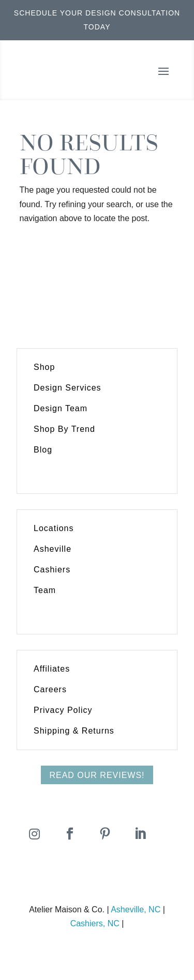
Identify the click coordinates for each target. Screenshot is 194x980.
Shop (44, 367)
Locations (54, 528)
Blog (43, 450)
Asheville (53, 549)
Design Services (68, 388)
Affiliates (52, 669)
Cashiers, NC (95, 923)
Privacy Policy (63, 710)
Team (45, 590)
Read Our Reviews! (97, 775)
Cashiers (52, 570)
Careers (50, 689)
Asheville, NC (136, 909)
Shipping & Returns (74, 731)
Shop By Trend (64, 429)
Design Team (61, 408)
